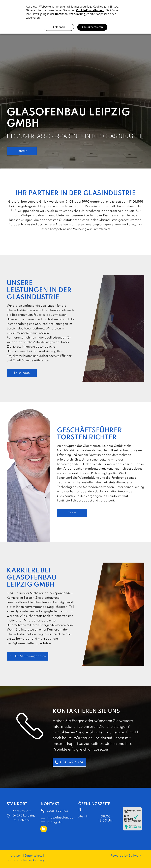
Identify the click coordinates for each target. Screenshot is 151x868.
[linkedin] (44, 829)
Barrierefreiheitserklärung (25, 860)
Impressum (15, 856)
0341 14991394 (58, 811)
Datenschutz (34, 856)
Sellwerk (135, 856)
